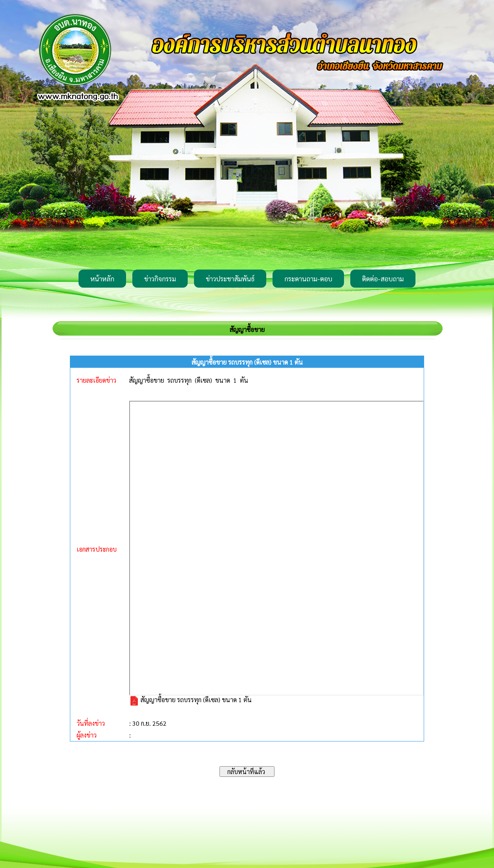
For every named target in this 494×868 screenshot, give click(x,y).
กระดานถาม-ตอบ (308, 279)
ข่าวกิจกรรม (160, 279)
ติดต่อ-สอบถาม (383, 279)
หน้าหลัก (102, 279)
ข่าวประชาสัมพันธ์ (230, 279)
